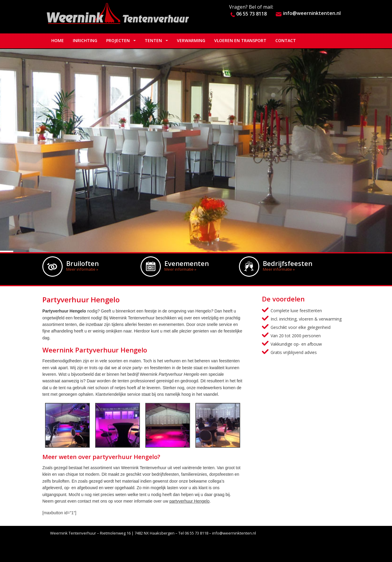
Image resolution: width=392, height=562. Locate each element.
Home (58, 40)
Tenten (153, 40)
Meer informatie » (82, 269)
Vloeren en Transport (240, 40)
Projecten (118, 40)
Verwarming (191, 40)
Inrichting (85, 40)
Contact (286, 40)
